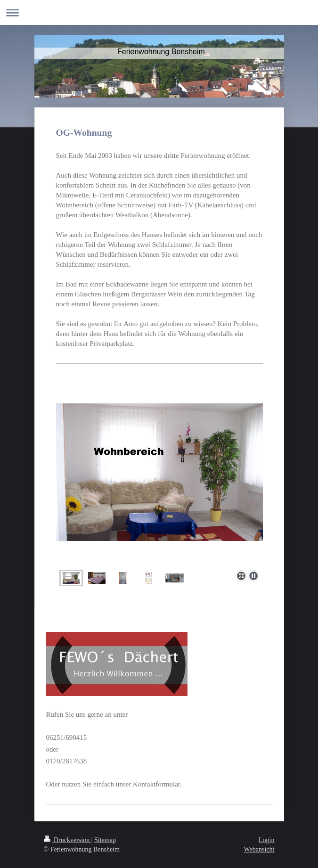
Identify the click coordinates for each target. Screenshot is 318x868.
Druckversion (68, 840)
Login (266, 840)
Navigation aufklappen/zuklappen (159, 12)
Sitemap (105, 840)
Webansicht (259, 849)
